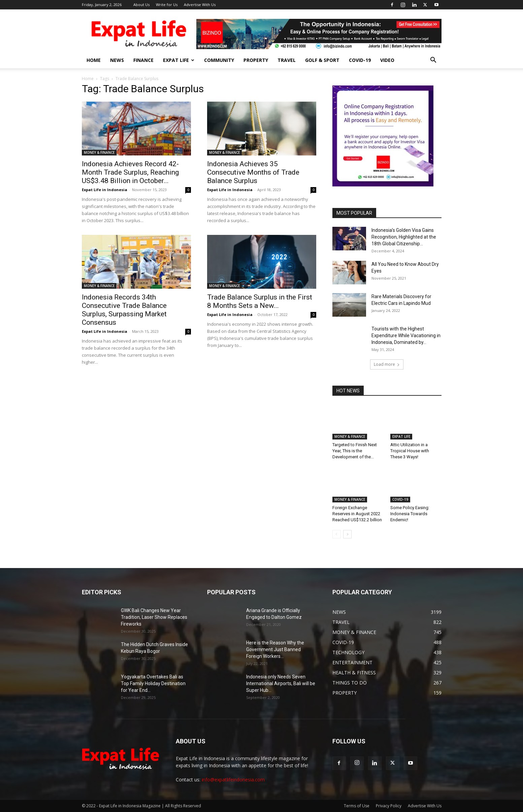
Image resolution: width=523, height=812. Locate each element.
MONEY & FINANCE (99, 152)
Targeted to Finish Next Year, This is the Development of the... (355, 451)
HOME (94, 60)
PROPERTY (256, 60)
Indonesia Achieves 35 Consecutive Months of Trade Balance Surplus (253, 172)
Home (88, 79)
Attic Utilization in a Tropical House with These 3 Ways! (410, 451)
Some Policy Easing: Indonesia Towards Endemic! (410, 514)
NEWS (117, 60)
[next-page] (347, 534)
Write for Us (167, 5)
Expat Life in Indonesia (105, 190)
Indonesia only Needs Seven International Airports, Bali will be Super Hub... (281, 683)
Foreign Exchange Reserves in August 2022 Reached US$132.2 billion (357, 514)
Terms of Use (357, 806)
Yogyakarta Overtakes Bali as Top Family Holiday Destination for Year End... (153, 683)
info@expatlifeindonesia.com (233, 780)
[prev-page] (337, 534)
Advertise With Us (200, 5)
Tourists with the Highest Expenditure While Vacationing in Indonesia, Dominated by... (406, 336)
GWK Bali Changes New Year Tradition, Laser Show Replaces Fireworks (154, 617)
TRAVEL (287, 60)
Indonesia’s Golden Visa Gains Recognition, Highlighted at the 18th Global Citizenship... (404, 237)
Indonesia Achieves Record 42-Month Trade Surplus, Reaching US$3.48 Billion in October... (130, 172)
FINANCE (143, 60)
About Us (141, 5)
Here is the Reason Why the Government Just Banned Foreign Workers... (275, 649)
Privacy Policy (389, 806)
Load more (387, 364)
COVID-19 (360, 60)
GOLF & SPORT (322, 60)
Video (387, 60)
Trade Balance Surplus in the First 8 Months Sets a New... (260, 301)
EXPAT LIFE (179, 60)
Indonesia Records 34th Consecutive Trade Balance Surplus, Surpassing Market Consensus (124, 310)
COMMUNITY (219, 60)
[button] (433, 61)
